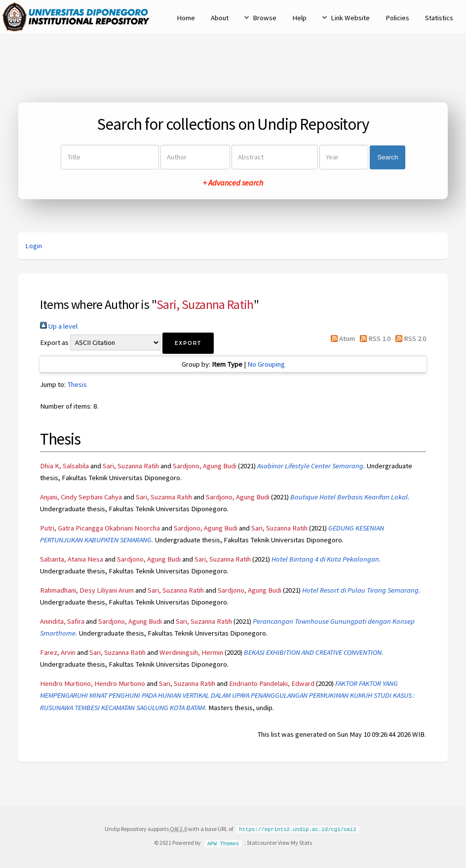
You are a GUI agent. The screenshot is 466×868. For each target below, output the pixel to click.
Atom (341, 339)
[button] (188, 343)
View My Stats (295, 842)
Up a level (59, 326)
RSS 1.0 (373, 339)
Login (34, 246)
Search (388, 157)
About (220, 18)
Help (299, 18)
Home (186, 18)
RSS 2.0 (409, 339)
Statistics (439, 18)
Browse (265, 18)
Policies (397, 18)
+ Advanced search (233, 183)
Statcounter (262, 842)
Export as (54, 342)
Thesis (77, 384)
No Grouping (266, 364)
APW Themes (223, 842)
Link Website (350, 18)
